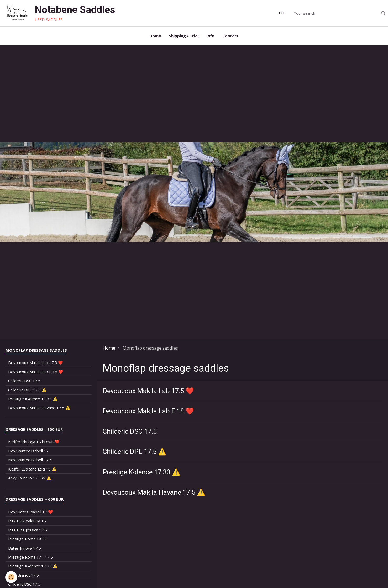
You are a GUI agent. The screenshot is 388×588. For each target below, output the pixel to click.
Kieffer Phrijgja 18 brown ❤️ (34, 442)
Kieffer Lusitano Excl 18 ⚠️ (32, 469)
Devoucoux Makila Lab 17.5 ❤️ (148, 391)
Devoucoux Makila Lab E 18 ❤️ (148, 411)
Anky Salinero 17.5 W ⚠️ (30, 478)
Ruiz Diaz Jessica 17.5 (28, 530)
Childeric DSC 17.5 (130, 431)
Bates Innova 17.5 (25, 548)
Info (210, 36)
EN (281, 13)
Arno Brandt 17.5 (23, 575)
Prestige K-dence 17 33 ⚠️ (141, 472)
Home (155, 36)
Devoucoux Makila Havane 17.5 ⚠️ (154, 492)
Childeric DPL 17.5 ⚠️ (135, 452)
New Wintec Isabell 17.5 (30, 460)
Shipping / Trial (184, 36)
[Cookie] (11, 577)
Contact (230, 36)
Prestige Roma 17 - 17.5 (30, 557)
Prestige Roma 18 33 (28, 539)
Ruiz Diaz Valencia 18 (27, 521)
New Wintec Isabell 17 (28, 451)
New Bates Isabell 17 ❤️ (31, 512)
